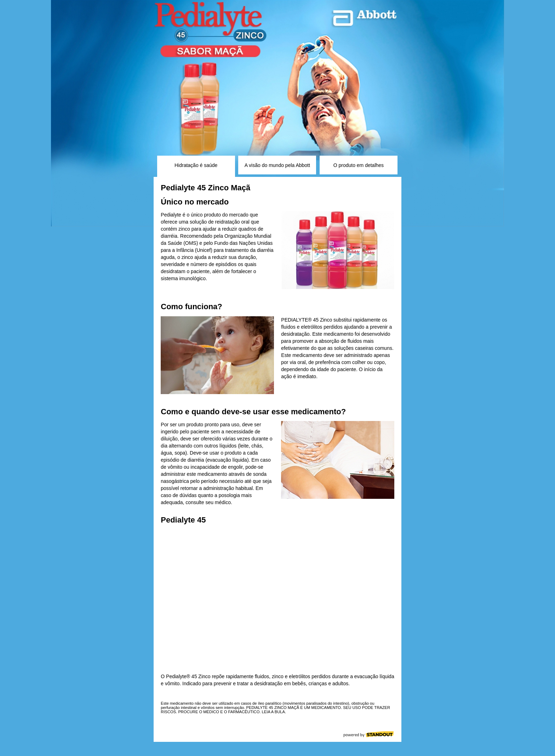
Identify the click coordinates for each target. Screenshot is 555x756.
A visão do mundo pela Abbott (277, 165)
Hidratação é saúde (196, 165)
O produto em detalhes (359, 165)
